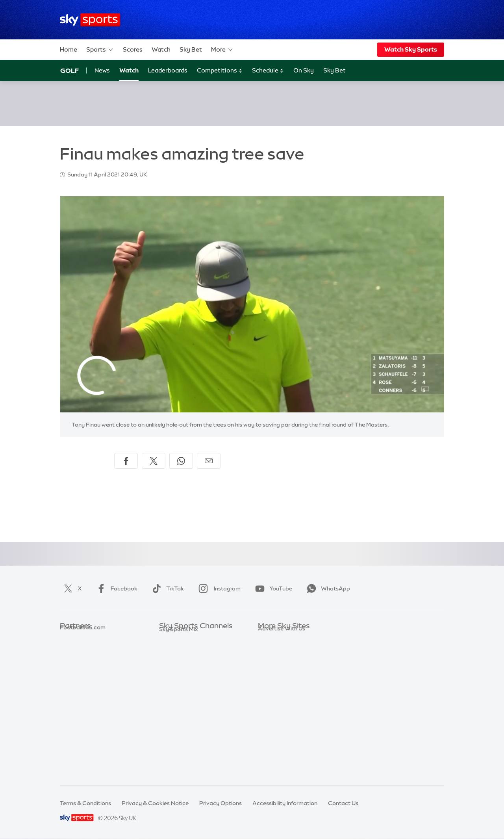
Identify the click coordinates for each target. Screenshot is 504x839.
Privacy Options (220, 803)
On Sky (304, 70)
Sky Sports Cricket (184, 673)
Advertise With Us (282, 732)
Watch (161, 49)
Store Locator (276, 720)
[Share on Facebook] (126, 461)
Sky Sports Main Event (188, 638)
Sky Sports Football (185, 661)
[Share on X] (154, 461)
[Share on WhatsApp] (181, 461)
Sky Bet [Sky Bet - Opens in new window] (334, 70)
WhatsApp (327, 588)
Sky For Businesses (283, 685)
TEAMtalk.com (80, 661)
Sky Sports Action (183, 720)
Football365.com (83, 673)
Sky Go (267, 661)
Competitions (220, 71)
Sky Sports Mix (179, 767)
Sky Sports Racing (183, 755)
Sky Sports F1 (177, 697)
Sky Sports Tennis (182, 708)
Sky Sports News (181, 732)
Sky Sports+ (175, 744)
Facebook (115, 588)
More (222, 50)
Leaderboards (168, 70)
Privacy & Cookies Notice (155, 803)
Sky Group (271, 673)
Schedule (268, 71)
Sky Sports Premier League (195, 650)
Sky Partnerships (280, 697)
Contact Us (343, 803)
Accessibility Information (285, 803)
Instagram (218, 588)
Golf (69, 71)
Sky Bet (191, 49)
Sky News (271, 650)
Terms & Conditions (85, 803)
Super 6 (70, 650)
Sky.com (270, 638)
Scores (133, 49)
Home (69, 49)
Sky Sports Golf (180, 685)
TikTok (166, 588)
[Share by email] (209, 461)
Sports (100, 50)
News (102, 70)
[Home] (90, 20)
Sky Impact (273, 708)
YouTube (272, 588)
